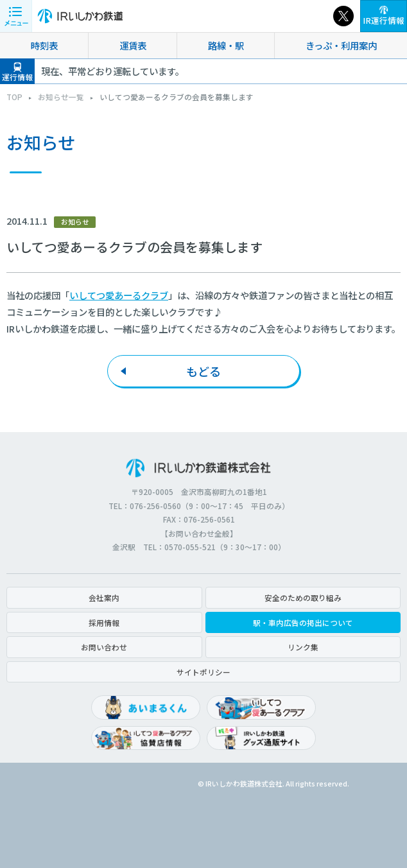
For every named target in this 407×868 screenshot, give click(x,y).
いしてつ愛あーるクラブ (119, 295)
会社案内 (104, 597)
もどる (203, 371)
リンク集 (303, 647)
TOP (14, 97)
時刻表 (44, 45)
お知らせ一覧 (61, 97)
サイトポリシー (203, 672)
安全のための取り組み (303, 597)
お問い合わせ (104, 647)
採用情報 (104, 622)
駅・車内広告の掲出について (303, 622)
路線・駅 (226, 45)
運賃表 (133, 45)
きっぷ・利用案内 (341, 45)
